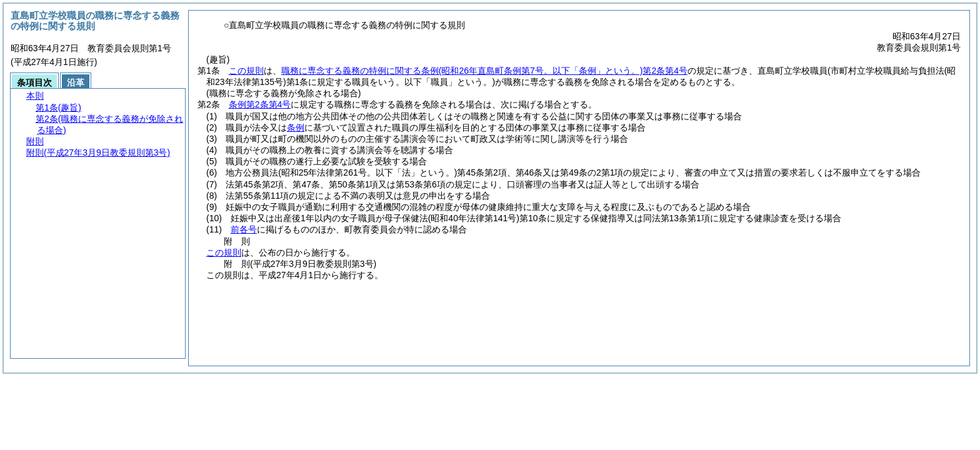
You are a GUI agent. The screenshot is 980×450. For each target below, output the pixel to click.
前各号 (244, 229)
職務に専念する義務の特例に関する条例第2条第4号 (484, 71)
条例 (296, 127)
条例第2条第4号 (260, 104)
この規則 (246, 71)
